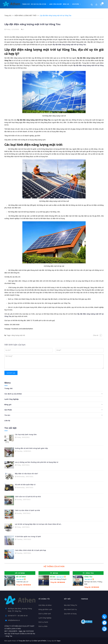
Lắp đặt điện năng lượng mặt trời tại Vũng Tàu (32, 24)
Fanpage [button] (85, 599)
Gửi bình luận (11, 373)
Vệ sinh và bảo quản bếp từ (25, 484)
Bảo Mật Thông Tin (71, 605)
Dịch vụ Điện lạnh (45, 614)
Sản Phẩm (76, 4)
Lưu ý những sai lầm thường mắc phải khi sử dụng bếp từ (37, 462)
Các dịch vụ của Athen (39, 4)
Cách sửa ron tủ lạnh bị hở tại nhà (28, 496)
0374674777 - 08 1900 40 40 (18, 616)
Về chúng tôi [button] (44, 599)
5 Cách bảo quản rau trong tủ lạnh (28, 536)
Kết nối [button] (67, 599)
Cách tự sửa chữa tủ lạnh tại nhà (27, 510)
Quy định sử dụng (70, 614)
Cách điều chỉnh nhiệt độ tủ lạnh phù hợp (31, 550)
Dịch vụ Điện (43, 626)
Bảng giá (67, 4)
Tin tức (26, 9)
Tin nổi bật (10, 428)
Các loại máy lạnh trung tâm (26, 434)
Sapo (59, 641)
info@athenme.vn (14, 620)
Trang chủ (26, 4)
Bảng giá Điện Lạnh (45, 609)
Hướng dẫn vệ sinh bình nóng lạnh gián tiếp (31, 448)
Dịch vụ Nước (43, 622)
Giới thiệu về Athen (45, 605)
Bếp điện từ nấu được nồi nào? (26, 473)
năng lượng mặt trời (18, 335)
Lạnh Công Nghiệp (55, 4)
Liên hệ (33, 9)
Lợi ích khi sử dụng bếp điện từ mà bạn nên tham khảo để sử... (38, 524)
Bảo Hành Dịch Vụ (71, 609)
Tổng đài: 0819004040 (23, 585)
